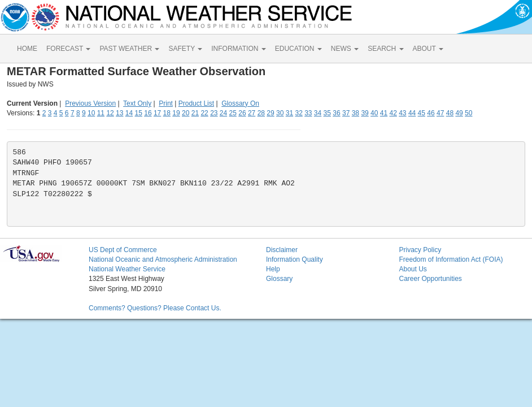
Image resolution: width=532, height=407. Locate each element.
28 (261, 113)
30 (280, 113)
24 (223, 113)
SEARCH (385, 49)
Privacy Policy (420, 250)
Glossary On (240, 103)
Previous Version (90, 103)
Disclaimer (282, 250)
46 (431, 113)
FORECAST (68, 49)
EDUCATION (298, 49)
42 (393, 113)
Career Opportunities (430, 279)
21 (195, 113)
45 (422, 113)
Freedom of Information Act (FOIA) (451, 259)
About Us (413, 269)
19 (176, 113)
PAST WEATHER (129, 49)
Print (166, 103)
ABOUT (428, 49)
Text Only (137, 103)
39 (365, 113)
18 (167, 113)
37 (346, 113)
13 (119, 113)
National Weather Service (127, 269)
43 (402, 113)
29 (270, 113)
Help (273, 269)
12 (110, 113)
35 (327, 113)
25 (233, 113)
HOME (27, 49)
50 (468, 113)
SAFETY (185, 49)
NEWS (345, 49)
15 (139, 113)
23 (214, 113)
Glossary (279, 279)
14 (129, 113)
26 (242, 113)
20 (186, 113)
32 (298, 113)
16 (148, 113)
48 (450, 113)
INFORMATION (238, 49)
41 (384, 113)
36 (336, 113)
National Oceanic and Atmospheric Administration (163, 259)
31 (289, 113)
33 (308, 113)
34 (318, 113)
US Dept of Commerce (123, 250)
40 (374, 113)
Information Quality (295, 259)
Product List (196, 103)
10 (91, 113)
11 (101, 113)
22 (204, 113)
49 (459, 113)
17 (157, 113)
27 (252, 113)
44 (412, 113)
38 (356, 113)
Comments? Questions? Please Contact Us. (155, 308)
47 (440, 113)
